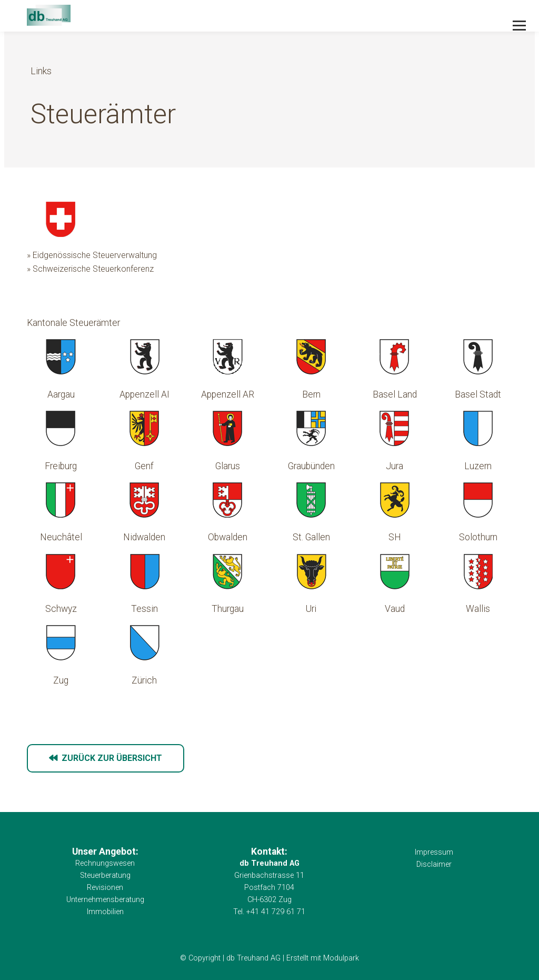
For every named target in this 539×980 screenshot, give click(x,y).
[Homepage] (221, 16)
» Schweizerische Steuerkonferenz (90, 269)
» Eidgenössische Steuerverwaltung (92, 255)
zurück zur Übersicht (106, 758)
